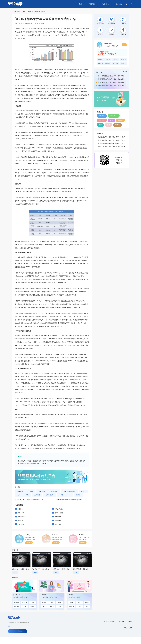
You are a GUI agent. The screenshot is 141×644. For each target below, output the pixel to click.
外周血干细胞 (59, 518)
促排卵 (44, 609)
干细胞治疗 (56, 491)
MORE (125, 72)
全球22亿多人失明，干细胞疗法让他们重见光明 (30, 504)
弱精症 (100, 60)
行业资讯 (105, 4)
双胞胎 (60, 609)
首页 (80, 4)
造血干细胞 (43, 491)
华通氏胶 (20, 526)
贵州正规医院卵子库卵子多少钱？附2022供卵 (111, 76)
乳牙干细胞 (58, 522)
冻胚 (60, 613)
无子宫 (32, 613)
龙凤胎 (52, 613)
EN (132, 4)
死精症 (116, 60)
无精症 (108, 60)
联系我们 (119, 4)
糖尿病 (20, 499)
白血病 (31, 491)
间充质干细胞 (59, 513)
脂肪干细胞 (58, 531)
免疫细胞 (48, 495)
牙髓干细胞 (21, 531)
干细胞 (73, 495)
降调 (52, 609)
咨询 (124, 45)
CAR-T (20, 495)
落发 (29, 495)
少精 (32, 609)
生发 (38, 495)
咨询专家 (29, 549)
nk (81, 495)
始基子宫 (17, 613)
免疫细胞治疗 (61, 495)
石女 (25, 613)
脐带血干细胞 (22, 522)
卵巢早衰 (20, 491)
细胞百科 (31, 11)
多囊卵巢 (25, 609)
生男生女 (44, 613)
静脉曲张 (123, 60)
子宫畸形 (123, 63)
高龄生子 (108, 63)
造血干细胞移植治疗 (71, 491)
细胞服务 (92, 4)
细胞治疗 (39, 11)
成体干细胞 (21, 518)
